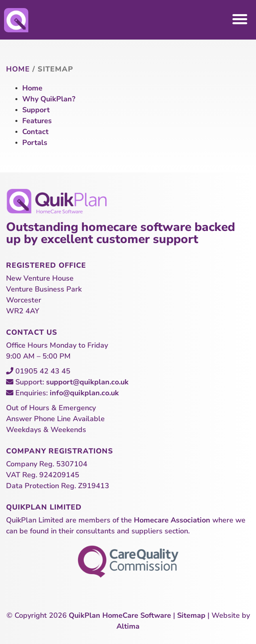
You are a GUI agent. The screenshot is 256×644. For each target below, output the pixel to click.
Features (37, 121)
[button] (240, 19)
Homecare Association (172, 520)
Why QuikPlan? (49, 99)
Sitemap (191, 615)
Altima (128, 626)
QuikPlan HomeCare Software (120, 615)
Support (36, 110)
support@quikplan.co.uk (87, 382)
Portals (35, 143)
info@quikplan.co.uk (84, 393)
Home (18, 69)
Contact (35, 132)
